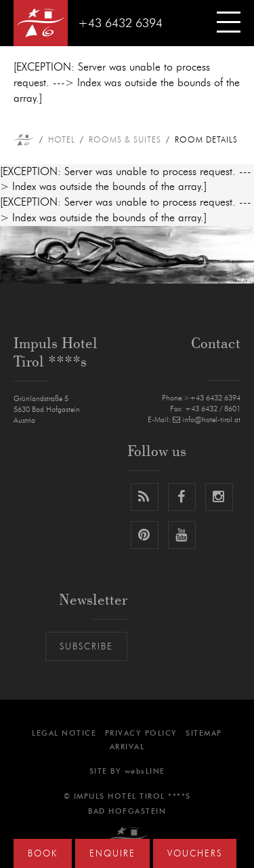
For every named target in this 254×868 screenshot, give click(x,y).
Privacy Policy (141, 733)
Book (43, 854)
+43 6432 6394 (120, 24)
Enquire (112, 854)
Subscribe (86, 647)
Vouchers (195, 854)
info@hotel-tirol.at (207, 420)
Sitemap (204, 733)
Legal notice (64, 733)
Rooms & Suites (125, 140)
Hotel (62, 140)
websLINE (145, 771)
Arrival (127, 747)
